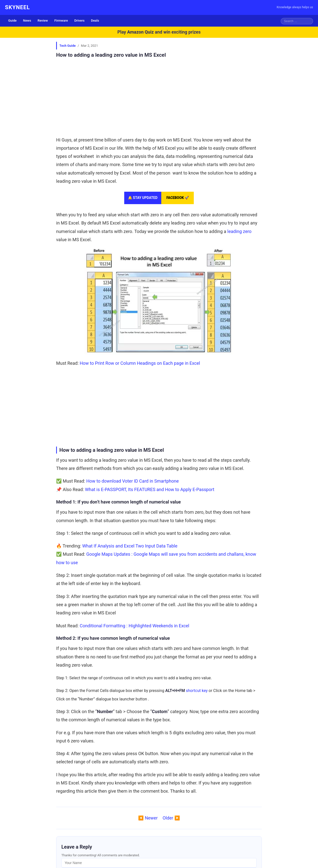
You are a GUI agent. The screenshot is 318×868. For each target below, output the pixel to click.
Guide (12, 21)
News (27, 21)
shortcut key (197, 691)
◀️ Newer (148, 818)
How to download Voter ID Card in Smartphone (132, 481)
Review (43, 21)
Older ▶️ (171, 818)
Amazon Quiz (140, 32)
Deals (95, 21)
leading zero (239, 231)
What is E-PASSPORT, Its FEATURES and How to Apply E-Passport (150, 489)
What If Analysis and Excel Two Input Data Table (130, 546)
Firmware (61, 21)
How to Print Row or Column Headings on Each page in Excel (140, 363)
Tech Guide (67, 46)
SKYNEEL (17, 7)
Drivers (79, 21)
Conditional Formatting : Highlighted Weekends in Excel (135, 626)
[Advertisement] (159, 97)
